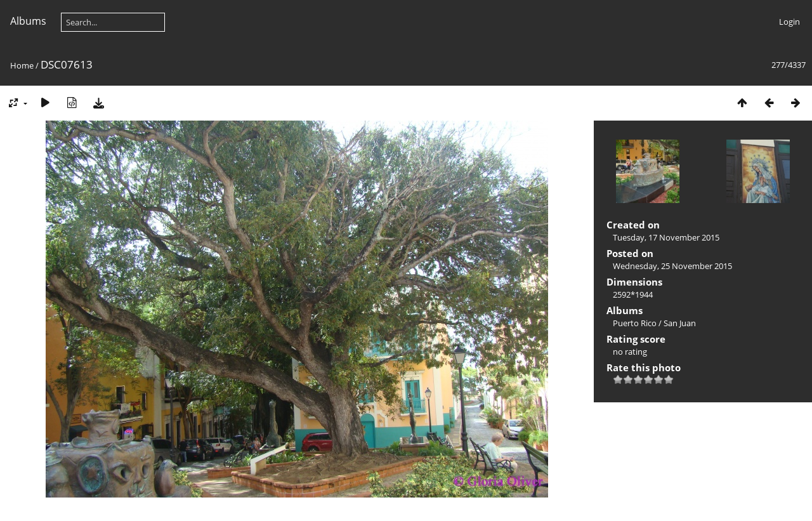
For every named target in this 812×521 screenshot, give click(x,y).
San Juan (680, 323)
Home (22, 65)
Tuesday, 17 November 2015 (666, 237)
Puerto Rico (635, 323)
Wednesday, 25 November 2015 (672, 266)
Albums (28, 21)
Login (789, 22)
